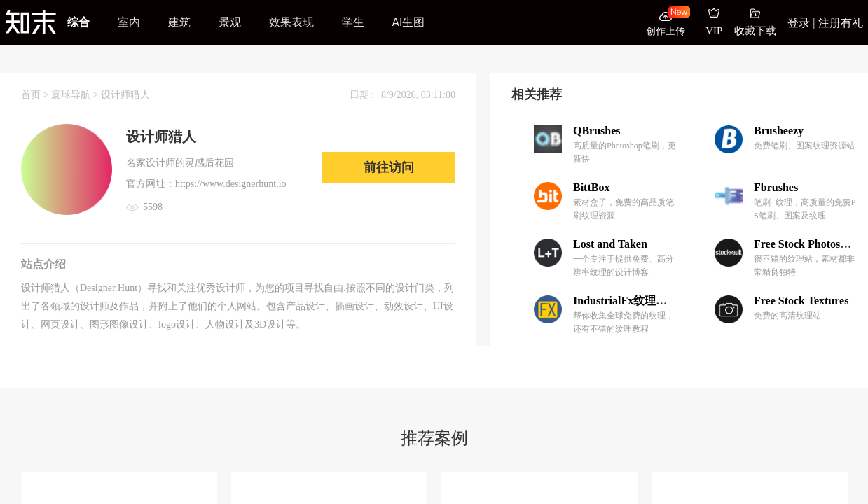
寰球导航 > (76, 95)
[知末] (31, 22)
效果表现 (291, 22)
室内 (129, 22)
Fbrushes (776, 187)
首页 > (36, 95)
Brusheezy (779, 131)
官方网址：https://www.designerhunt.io (206, 184)
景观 (230, 22)
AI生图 (409, 22)
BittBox (591, 187)
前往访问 (389, 167)
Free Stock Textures (801, 301)
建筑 (179, 22)
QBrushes (597, 131)
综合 (78, 22)
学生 (353, 22)
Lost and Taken (610, 244)
